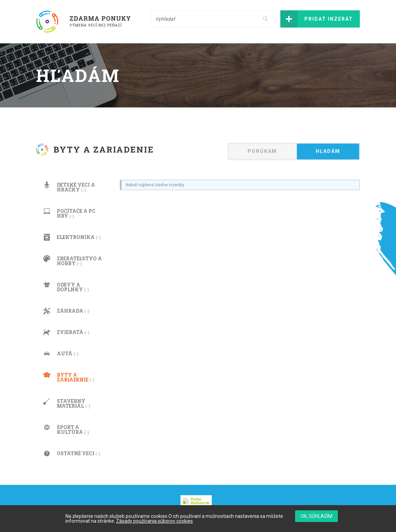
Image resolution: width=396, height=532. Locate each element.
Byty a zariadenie (69, 377)
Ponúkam (262, 151)
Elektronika (72, 237)
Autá (61, 354)
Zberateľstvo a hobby (73, 261)
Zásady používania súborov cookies (154, 521)
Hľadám (328, 151)
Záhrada (66, 311)
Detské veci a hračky (69, 187)
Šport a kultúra (66, 430)
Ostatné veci (72, 453)
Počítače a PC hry (69, 213)
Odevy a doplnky (66, 287)
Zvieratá (66, 332)
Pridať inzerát (329, 19)
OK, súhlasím (316, 516)
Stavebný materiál (67, 403)
